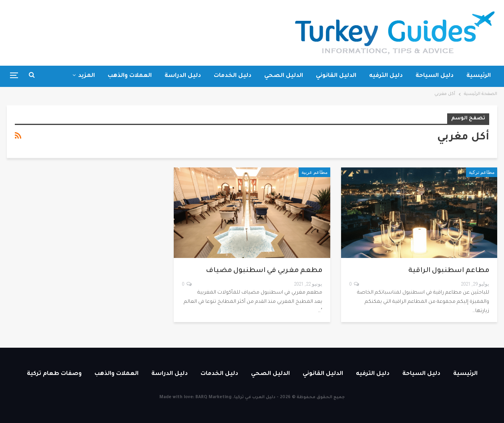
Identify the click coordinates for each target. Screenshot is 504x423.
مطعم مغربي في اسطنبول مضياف (264, 271)
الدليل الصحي (284, 76)
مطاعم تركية (482, 172)
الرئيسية (479, 76)
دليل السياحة (435, 76)
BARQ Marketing (213, 397)
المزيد (86, 76)
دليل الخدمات (233, 76)
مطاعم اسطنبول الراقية (449, 271)
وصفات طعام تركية (54, 374)
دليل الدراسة (183, 76)
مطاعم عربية (314, 172)
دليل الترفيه (386, 76)
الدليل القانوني (336, 76)
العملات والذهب (130, 76)
